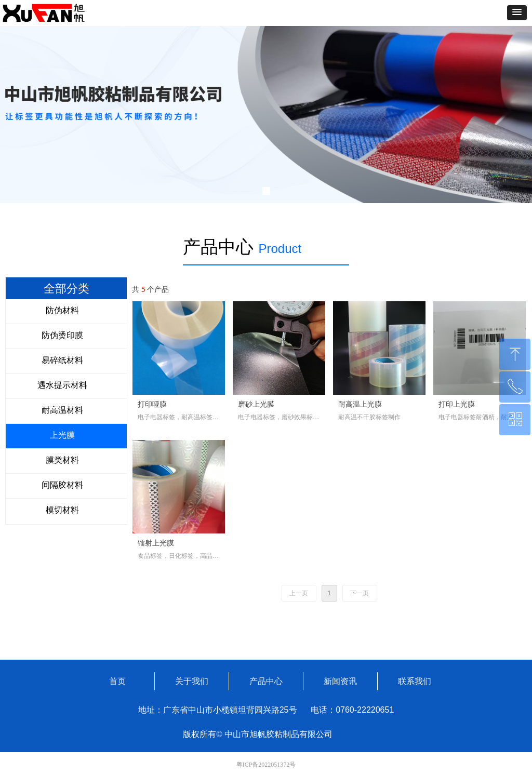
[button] (517, 13)
